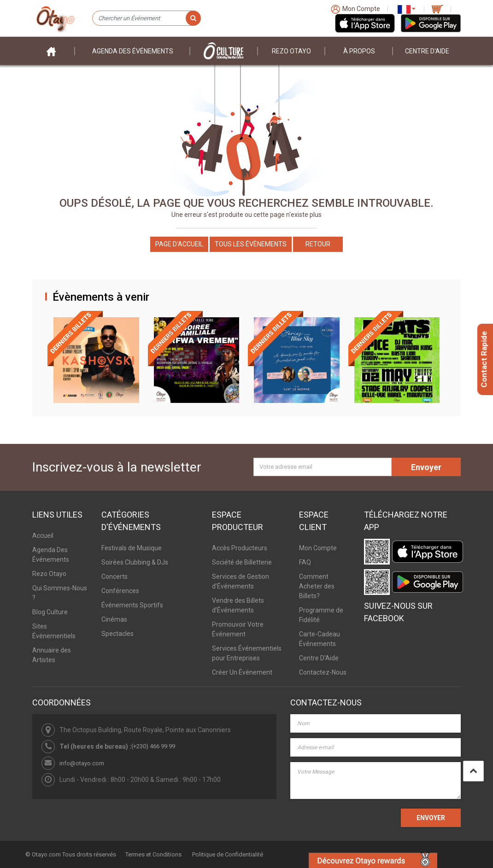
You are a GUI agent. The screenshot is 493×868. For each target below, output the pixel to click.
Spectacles (117, 634)
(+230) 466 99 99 (153, 746)
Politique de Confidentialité (228, 854)
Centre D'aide (427, 51)
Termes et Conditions (153, 854)
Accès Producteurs (240, 548)
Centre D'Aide (319, 658)
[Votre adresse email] (323, 467)
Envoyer (426, 467)
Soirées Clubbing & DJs (135, 562)
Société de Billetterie (242, 562)
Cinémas (114, 619)
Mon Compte (318, 548)
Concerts (114, 577)
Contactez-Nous (323, 672)
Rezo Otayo (291, 51)
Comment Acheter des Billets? (317, 586)
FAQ (305, 562)
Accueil (43, 536)
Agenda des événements (133, 51)
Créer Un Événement (242, 672)
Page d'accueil (179, 244)
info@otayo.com (82, 763)
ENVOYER (431, 818)
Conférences (120, 591)
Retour (318, 244)
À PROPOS (359, 51)
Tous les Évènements (251, 244)
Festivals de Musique (132, 548)
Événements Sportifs (132, 605)
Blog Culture (50, 612)
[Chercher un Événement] (146, 18)
